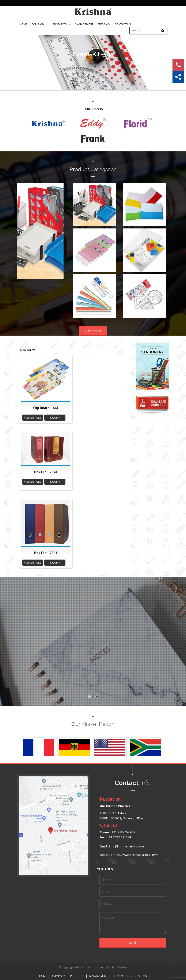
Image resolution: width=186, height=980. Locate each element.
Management (84, 24)
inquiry (55, 418)
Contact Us (123, 24)
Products (62, 24)
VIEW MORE (93, 331)
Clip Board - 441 (46, 408)
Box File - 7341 (46, 472)
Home (23, 24)
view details (33, 418)
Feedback (104, 24)
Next (58, 231)
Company (40, 24)
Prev (23, 231)
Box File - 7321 (46, 553)
